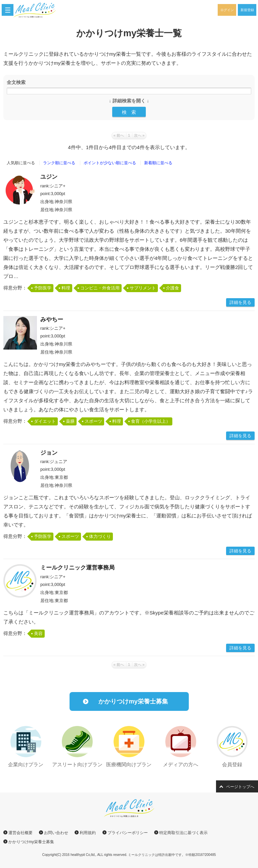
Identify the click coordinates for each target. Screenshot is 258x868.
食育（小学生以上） (151, 421)
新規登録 (247, 10)
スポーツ (93, 421)
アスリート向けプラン (77, 764)
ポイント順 (110, 163)
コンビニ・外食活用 (100, 288)
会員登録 (232, 764)
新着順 (158, 163)
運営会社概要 (20, 833)
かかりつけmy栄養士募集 (133, 701)
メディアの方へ (181, 764)
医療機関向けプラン (129, 764)
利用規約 (88, 833)
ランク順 (59, 163)
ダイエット (45, 421)
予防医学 (43, 288)
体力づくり (100, 536)
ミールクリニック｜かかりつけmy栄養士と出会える (38, 10)
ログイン (227, 10)
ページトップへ (240, 787)
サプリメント (143, 288)
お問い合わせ (56, 833)
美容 (38, 633)
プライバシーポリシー (128, 833)
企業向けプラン (26, 764)
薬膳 (70, 421)
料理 (66, 288)
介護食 (173, 288)
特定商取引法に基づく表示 (183, 833)
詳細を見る (240, 302)
